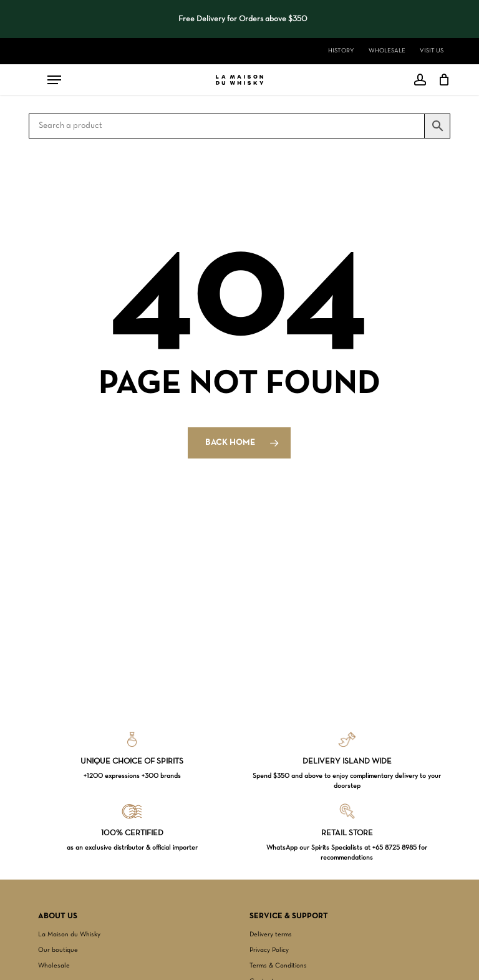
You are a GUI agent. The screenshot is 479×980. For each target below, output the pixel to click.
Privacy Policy (269, 950)
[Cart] (441, 80)
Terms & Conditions (278, 966)
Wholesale (54, 966)
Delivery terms (271, 934)
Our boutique (58, 950)
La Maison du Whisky (69, 934)
